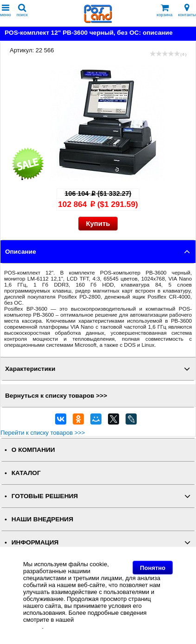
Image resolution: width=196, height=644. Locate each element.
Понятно (153, 568)
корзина (164, 10)
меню (6, 10)
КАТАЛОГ (26, 473)
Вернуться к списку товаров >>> (56, 396)
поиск (22, 10)
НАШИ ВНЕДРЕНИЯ (42, 519)
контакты (187, 10)
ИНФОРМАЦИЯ (35, 542)
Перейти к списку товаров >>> (43, 433)
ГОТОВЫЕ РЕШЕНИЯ (45, 496)
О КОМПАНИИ (33, 450)
